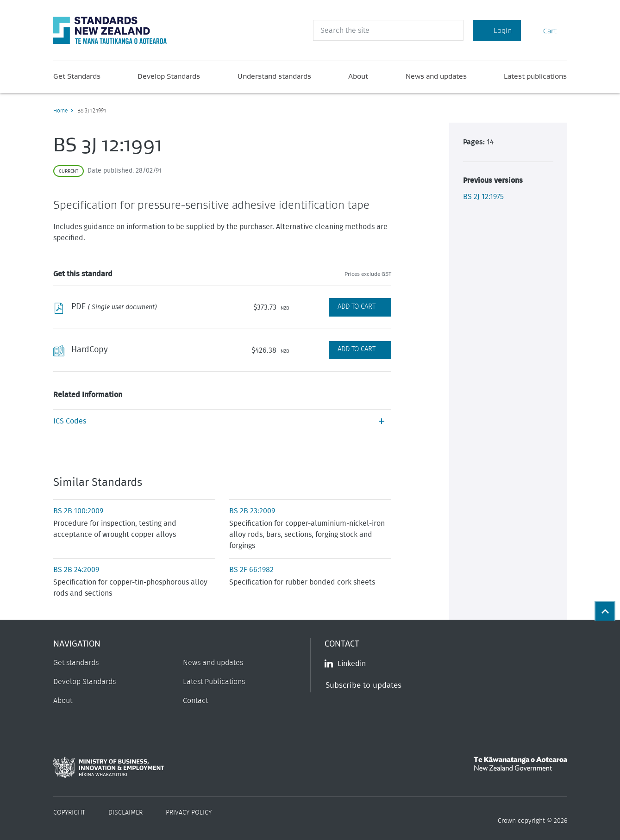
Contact (195, 701)
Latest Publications (214, 682)
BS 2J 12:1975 (483, 197)
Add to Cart (357, 307)
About (358, 76)
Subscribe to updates (363, 685)
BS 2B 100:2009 (78, 511)
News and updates (436, 76)
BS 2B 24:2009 (76, 570)
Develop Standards (169, 76)
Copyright (69, 813)
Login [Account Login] (497, 30)
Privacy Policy (189, 813)
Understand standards (274, 76)
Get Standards (77, 76)
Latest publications (535, 76)
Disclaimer (125, 813)
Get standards (76, 663)
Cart (544, 30)
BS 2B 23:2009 (252, 511)
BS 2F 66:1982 (251, 570)
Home (60, 111)
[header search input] (388, 30)
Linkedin (345, 664)
